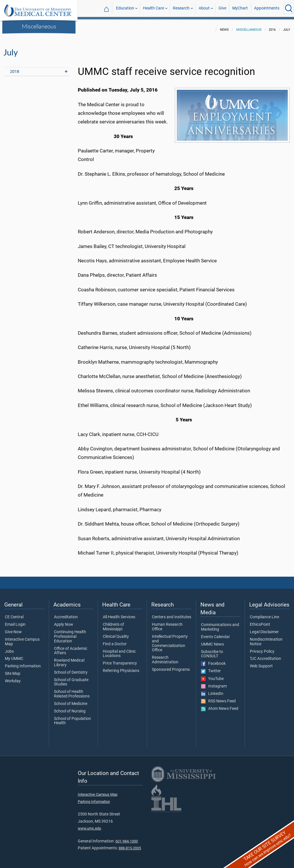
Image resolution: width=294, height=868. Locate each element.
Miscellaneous (39, 26)
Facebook (213, 660)
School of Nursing (70, 708)
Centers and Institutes (172, 614)
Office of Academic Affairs (71, 648)
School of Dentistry (71, 669)
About (204, 8)
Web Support (261, 663)
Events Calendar (215, 633)
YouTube (212, 675)
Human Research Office (167, 623)
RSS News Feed (218, 698)
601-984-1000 (127, 838)
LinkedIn (212, 690)
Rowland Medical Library (69, 659)
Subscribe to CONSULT (212, 651)
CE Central (14, 614)
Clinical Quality (116, 633)
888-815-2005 (130, 845)
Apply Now (64, 621)
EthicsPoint (260, 621)
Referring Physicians (121, 667)
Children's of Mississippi (113, 623)
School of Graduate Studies (71, 679)
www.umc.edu (89, 825)
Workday (13, 678)
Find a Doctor (115, 641)
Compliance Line (264, 614)
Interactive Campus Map (22, 638)
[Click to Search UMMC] (289, 8)
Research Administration (165, 656)
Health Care (153, 8)
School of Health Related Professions (72, 691)
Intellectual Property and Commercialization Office (170, 640)
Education (125, 8)
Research (181, 8)
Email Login (15, 621)
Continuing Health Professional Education (70, 633)
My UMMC (14, 655)
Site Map (13, 670)
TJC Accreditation (265, 655)
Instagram (214, 683)
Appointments (267, 8)
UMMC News (212, 641)
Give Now (13, 629)
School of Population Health (72, 718)
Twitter (211, 668)
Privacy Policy (262, 648)
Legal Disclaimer (264, 629)
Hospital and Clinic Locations (119, 650)
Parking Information (23, 663)
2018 (15, 68)
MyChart (240, 8)
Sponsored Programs (171, 666)
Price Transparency (120, 660)
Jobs (9, 648)
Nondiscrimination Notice (266, 638)
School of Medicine (71, 700)
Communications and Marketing (220, 624)
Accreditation (66, 614)
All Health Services (119, 614)
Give (222, 8)
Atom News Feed (220, 705)
